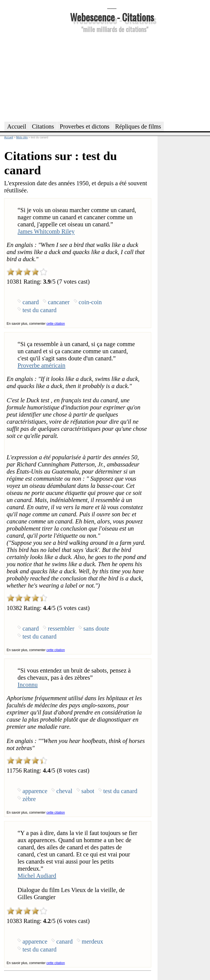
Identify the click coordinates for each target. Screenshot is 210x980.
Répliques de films (138, 126)
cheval (64, 791)
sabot (88, 791)
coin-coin (90, 302)
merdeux (92, 941)
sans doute (96, 629)
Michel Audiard (37, 876)
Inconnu (27, 685)
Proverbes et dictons (85, 126)
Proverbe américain (41, 365)
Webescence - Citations (112, 17)
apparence (35, 791)
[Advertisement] (112, 76)
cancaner (59, 302)
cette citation (56, 324)
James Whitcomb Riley (46, 231)
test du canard (39, 310)
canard (31, 302)
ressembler (61, 629)
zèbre (29, 799)
